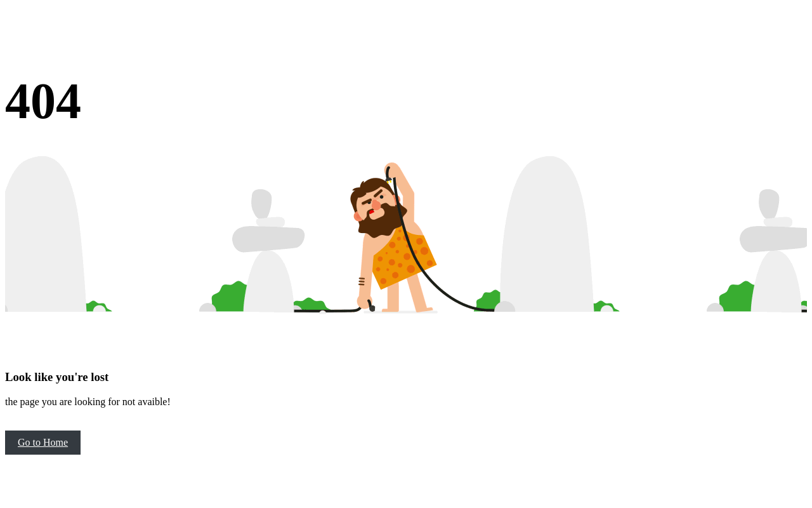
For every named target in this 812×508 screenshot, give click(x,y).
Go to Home (43, 442)
